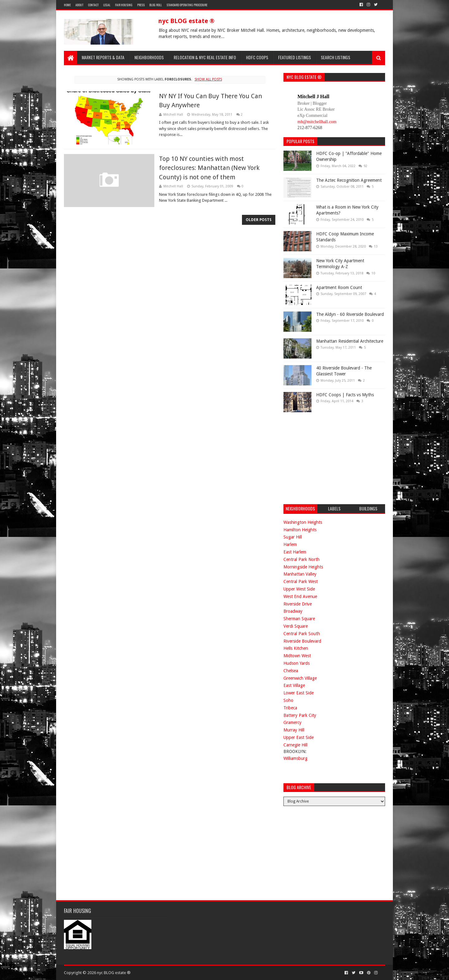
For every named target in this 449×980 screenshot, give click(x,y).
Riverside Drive (298, 604)
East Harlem (295, 552)
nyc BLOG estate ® (186, 21)
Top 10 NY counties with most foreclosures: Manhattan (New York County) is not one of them (209, 168)
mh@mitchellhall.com (317, 122)
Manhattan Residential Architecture (350, 341)
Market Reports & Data (103, 57)
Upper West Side (299, 589)
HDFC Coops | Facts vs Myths (345, 395)
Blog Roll (156, 5)
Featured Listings (295, 57)
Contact (93, 5)
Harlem (290, 544)
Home (67, 5)
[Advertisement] (330, 457)
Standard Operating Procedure (187, 5)
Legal (107, 5)
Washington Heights (303, 522)
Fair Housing (124, 5)
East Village (294, 685)
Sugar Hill (293, 537)
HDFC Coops (257, 57)
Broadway (293, 611)
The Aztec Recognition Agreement (349, 180)
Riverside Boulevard (302, 641)
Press (141, 5)
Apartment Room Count (339, 287)
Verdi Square (296, 626)
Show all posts (208, 79)
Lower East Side (299, 693)
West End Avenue (300, 596)
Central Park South (302, 634)
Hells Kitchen (296, 648)
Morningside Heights (303, 567)
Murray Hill (294, 730)
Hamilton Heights (300, 530)
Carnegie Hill (295, 745)
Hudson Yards (297, 663)
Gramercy (292, 722)
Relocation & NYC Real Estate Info (205, 57)
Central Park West (301, 582)
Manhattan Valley (300, 574)
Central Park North (302, 559)
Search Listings (336, 57)
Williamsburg (295, 758)
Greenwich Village (300, 678)
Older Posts (259, 220)
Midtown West (297, 656)
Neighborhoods (149, 57)
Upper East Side (299, 737)
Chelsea (291, 671)
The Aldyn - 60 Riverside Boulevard (350, 314)
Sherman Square (299, 619)
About (79, 5)
